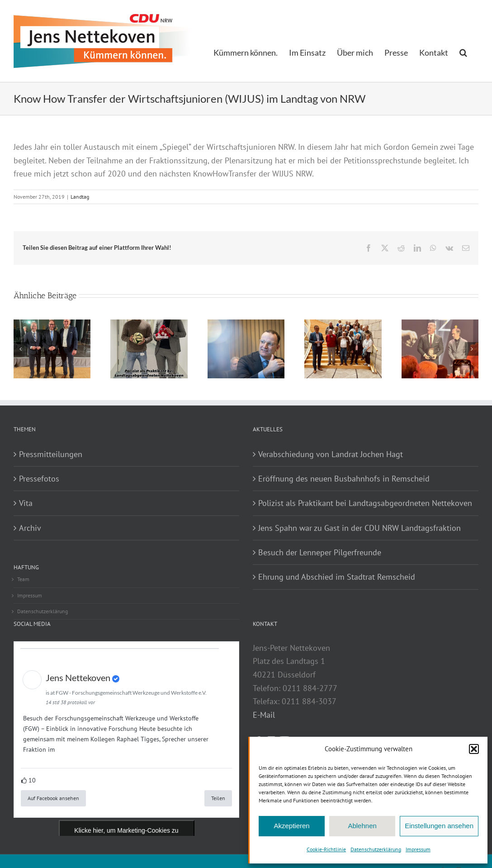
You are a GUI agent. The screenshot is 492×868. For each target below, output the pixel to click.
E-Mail (264, 715)
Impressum (418, 849)
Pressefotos (39, 479)
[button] (474, 749)
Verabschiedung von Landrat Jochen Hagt (331, 454)
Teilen (218, 798)
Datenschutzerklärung (376, 849)
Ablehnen (362, 826)
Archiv (30, 528)
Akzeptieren (291, 826)
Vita (26, 503)
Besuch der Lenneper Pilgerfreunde (320, 552)
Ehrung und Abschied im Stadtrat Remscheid (337, 577)
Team (23, 579)
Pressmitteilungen (51, 454)
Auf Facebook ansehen (53, 798)
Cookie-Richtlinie (326, 849)
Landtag (80, 197)
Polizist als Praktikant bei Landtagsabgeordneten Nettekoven (365, 503)
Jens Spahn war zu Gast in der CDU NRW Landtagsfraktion (360, 528)
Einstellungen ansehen (439, 826)
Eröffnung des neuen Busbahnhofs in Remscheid (344, 479)
